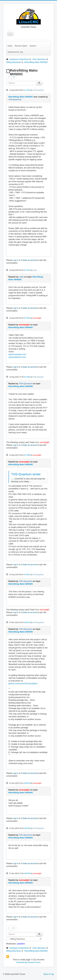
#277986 (27, 455)
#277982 (27, 377)
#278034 (27, 575)
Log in (15, 260)
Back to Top (49, 974)
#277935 (27, 318)
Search (33, 46)
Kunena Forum (34, 962)
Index (10, 46)
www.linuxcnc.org (15, 52)
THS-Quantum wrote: (26, 474)
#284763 (27, 622)
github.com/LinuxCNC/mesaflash (23, 683)
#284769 (27, 783)
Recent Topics (21, 46)
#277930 (27, 90)
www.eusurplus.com (17, 354)
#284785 (27, 828)
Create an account (29, 260)
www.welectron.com (17, 357)
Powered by (22, 962)
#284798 (27, 873)
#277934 (27, 270)
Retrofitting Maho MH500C (21, 97)
